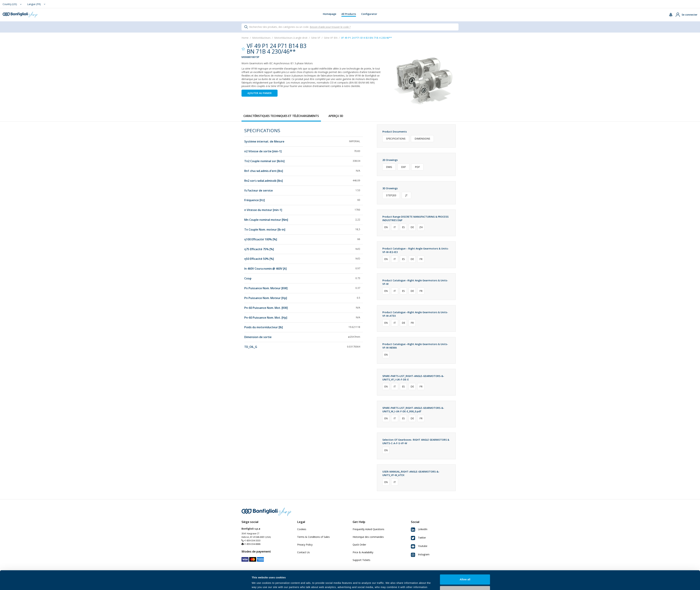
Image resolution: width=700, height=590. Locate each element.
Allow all (465, 562)
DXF (403, 167)
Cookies (302, 529)
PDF (417, 167)
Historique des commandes (368, 537)
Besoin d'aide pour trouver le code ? (330, 27)
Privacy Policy (305, 545)
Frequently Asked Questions (368, 529)
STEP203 (391, 195)
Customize (465, 573)
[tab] (281, 116)
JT (406, 195)
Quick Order (359, 545)
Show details (260, 583)
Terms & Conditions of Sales (313, 537)
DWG (389, 167)
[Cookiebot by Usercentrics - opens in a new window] (228, 583)
